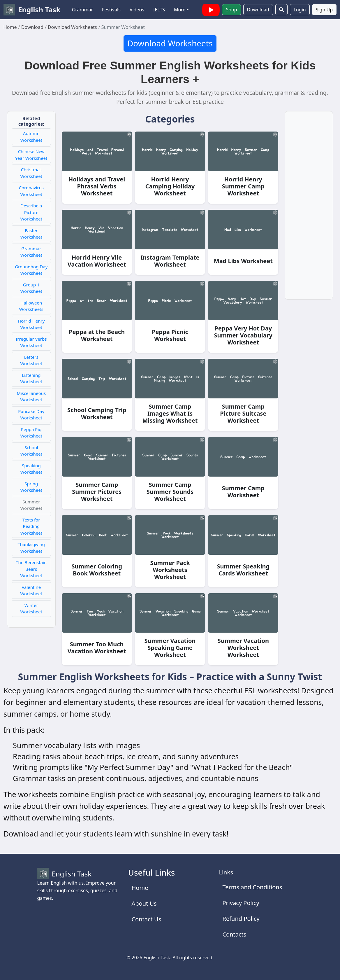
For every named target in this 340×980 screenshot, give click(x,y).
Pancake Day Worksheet (31, 415)
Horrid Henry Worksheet (31, 324)
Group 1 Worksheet (31, 288)
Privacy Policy (241, 903)
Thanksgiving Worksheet (31, 548)
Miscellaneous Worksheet (31, 397)
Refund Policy (241, 919)
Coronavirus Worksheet (31, 191)
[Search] (281, 10)
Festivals (111, 10)
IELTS (159, 10)
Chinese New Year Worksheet (31, 155)
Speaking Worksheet (31, 469)
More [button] (180, 10)
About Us (144, 903)
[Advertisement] (309, 209)
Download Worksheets (170, 43)
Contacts (234, 934)
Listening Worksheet (31, 378)
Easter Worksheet (31, 234)
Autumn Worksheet (31, 137)
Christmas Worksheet (31, 173)
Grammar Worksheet (31, 252)
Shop (231, 10)
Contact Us (146, 919)
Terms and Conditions (252, 887)
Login (300, 10)
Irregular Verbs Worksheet (31, 342)
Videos (137, 10)
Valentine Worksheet (31, 590)
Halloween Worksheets (31, 306)
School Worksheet (31, 451)
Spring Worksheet (31, 487)
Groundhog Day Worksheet (31, 270)
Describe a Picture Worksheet (31, 212)
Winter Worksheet (31, 609)
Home (140, 888)
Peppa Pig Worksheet (31, 433)
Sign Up (324, 10)
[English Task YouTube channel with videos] (211, 9)
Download (258, 10)
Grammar (82, 10)
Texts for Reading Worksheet (31, 526)
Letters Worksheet (31, 360)
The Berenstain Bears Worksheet (31, 569)
